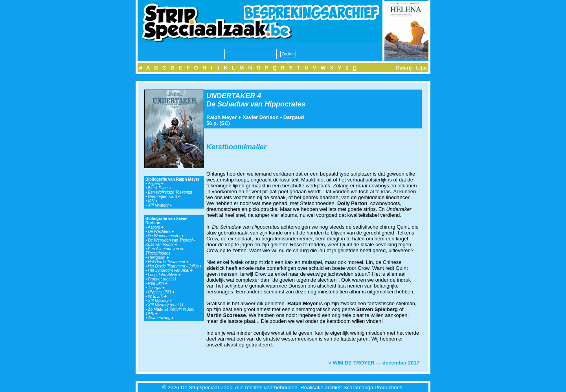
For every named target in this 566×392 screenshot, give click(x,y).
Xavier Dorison (261, 117)
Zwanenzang (161, 318)
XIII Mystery (160, 205)
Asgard (156, 184)
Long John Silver (164, 275)
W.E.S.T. (157, 296)
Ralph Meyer (221, 117)
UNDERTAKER (231, 96)
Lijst (422, 68)
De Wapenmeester (166, 236)
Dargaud (294, 117)
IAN (153, 201)
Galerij (404, 68)
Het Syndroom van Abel (170, 270)
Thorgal (156, 288)
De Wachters (161, 232)
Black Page (159, 188)
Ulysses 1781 (161, 292)
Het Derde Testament (168, 262)
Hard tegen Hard (164, 197)
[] (355, 68)
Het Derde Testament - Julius (175, 266)
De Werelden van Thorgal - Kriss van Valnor (170, 242)
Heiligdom (158, 257)
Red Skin (157, 283)
